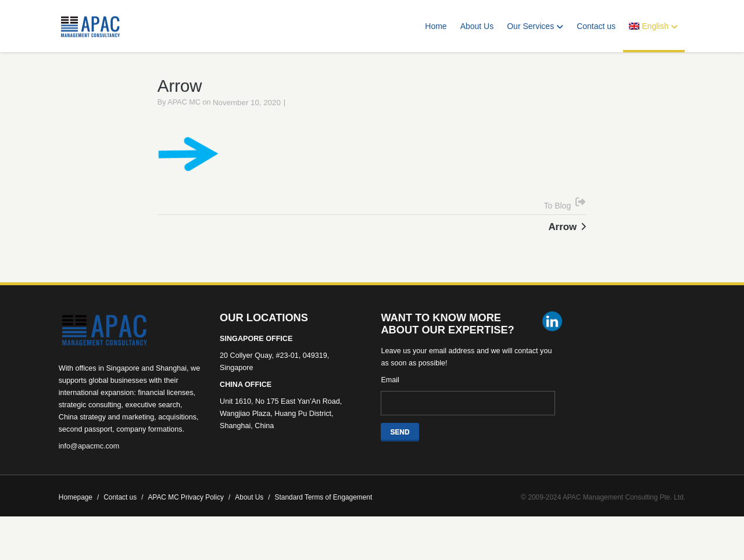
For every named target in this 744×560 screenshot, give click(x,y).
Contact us (596, 26)
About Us (477, 26)
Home (436, 26)
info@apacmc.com (89, 462)
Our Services (535, 26)
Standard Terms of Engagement (324, 514)
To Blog (558, 222)
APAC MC (184, 119)
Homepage (79, 514)
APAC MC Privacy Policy (189, 514)
